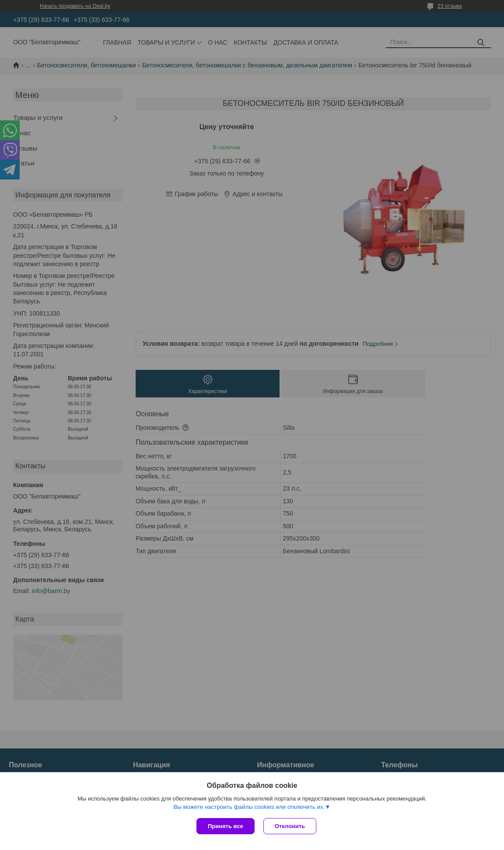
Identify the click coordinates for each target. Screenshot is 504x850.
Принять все (226, 826)
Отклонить (290, 826)
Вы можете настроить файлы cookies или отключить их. (249, 807)
